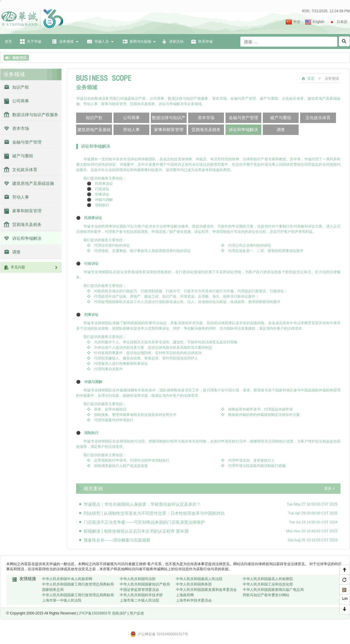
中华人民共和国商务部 (194, 584)
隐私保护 (119, 613)
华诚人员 (102, 42)
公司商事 (21, 101)
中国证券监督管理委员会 (139, 590)
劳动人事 (21, 197)
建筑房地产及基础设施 (33, 183)
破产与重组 (23, 156)
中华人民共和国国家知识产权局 (145, 584)
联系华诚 (205, 42)
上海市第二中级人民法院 (139, 600)
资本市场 (21, 128)
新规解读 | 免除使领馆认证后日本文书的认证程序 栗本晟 (136, 531)
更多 (328, 488)
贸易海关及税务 (27, 225)
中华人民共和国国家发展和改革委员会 (206, 590)
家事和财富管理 (27, 211)
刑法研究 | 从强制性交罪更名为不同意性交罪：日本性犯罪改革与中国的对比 (154, 513)
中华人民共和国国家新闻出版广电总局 (273, 590)
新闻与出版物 (140, 42)
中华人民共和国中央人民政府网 (67, 579)
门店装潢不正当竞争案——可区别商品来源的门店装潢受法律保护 (144, 522)
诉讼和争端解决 (27, 238)
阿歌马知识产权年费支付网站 (266, 595)
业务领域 (66, 42)
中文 (297, 22)
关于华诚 (34, 42)
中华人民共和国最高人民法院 (199, 579)
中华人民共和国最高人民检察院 (268, 579)
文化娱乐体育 (25, 170)
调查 (16, 252)
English (318, 22)
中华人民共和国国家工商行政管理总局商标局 (78, 584)
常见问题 (35, 267)
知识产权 (21, 87)
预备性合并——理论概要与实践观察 (117, 540)
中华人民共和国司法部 (138, 579)
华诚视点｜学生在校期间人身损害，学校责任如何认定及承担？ (142, 504)
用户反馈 (137, 613)
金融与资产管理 (27, 142)
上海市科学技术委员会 (194, 600)
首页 (8, 42)
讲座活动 (176, 42)
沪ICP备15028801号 (95, 613)
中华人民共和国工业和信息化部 (268, 584)
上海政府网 (185, 595)
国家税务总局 (53, 590)
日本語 (342, 22)
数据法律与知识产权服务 (35, 115)
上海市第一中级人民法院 (62, 600)
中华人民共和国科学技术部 (141, 595)
